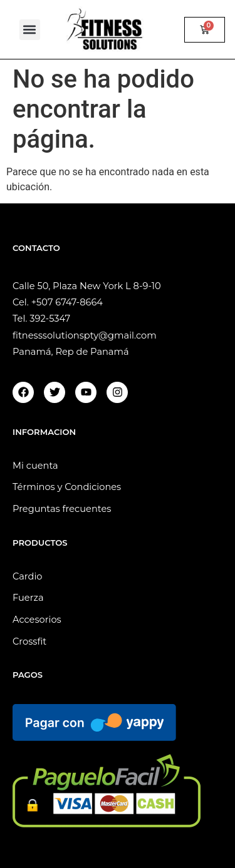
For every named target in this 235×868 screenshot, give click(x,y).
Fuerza (28, 598)
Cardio (28, 576)
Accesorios (37, 620)
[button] (30, 30)
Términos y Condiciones (67, 487)
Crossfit (29, 641)
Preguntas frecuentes (62, 509)
